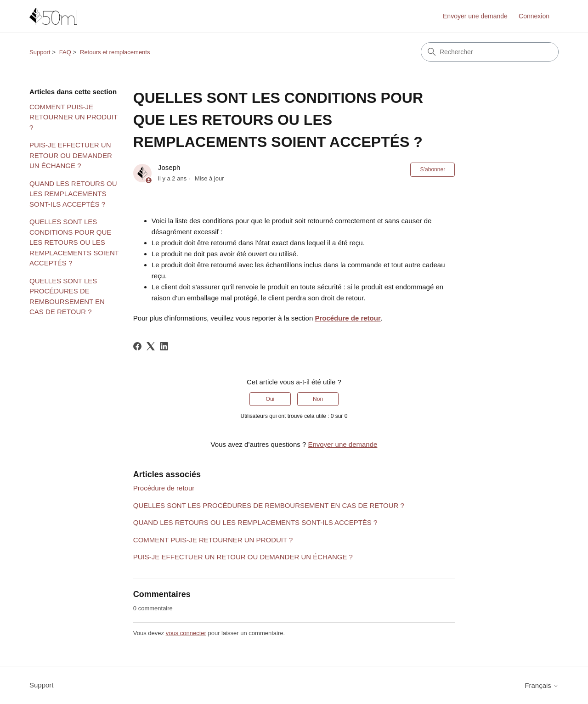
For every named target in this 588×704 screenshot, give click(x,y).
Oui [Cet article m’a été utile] (270, 399)
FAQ (65, 52)
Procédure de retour (348, 318)
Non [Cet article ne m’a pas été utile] (318, 399)
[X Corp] (151, 346)
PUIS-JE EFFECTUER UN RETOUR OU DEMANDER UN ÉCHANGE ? (71, 155)
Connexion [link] (534, 16)
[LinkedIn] (164, 346)
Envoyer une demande (475, 16)
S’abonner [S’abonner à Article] (433, 169)
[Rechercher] (490, 52)
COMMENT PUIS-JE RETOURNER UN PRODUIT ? (73, 117)
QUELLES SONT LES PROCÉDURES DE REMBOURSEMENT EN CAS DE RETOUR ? (67, 296)
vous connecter (186, 633)
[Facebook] (137, 346)
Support (40, 52)
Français (542, 685)
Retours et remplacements (115, 52)
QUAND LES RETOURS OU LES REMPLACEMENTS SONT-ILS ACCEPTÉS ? (73, 194)
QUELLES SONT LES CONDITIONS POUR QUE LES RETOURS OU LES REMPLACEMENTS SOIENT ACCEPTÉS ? (74, 242)
